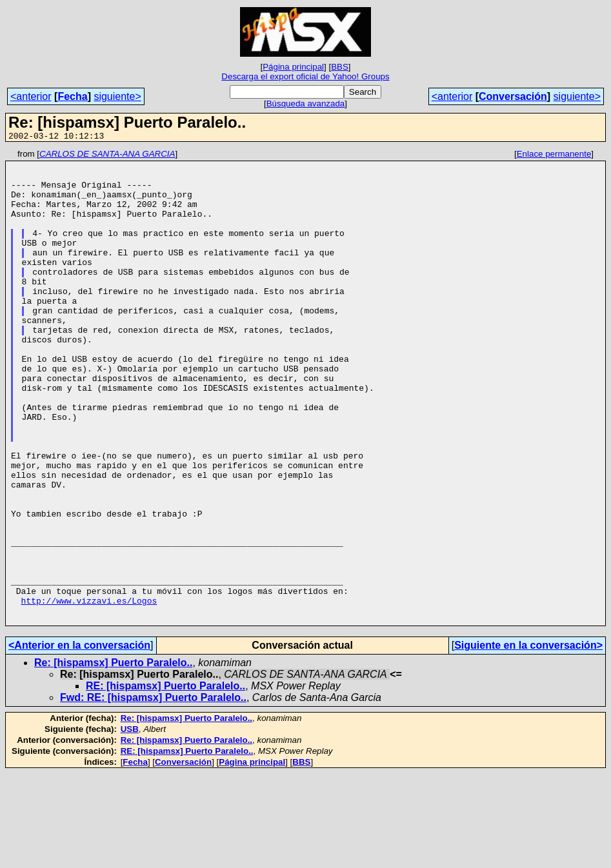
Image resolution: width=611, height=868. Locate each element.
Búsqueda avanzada (306, 104)
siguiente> (117, 96)
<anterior (31, 96)
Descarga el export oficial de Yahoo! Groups (305, 76)
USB (130, 824)
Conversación (513, 96)
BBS (340, 67)
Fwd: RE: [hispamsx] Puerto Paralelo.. (153, 792)
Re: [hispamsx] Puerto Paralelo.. (113, 757)
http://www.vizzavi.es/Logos (89, 691)
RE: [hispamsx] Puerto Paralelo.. (165, 781)
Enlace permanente (554, 156)
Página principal (293, 67)
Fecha (72, 96)
